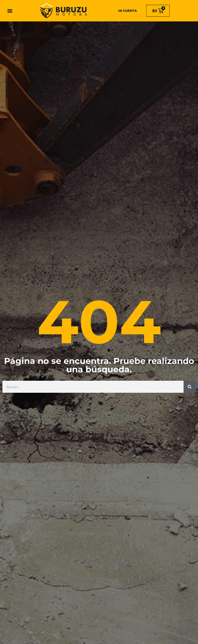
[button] (10, 11)
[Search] (190, 387)
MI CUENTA (128, 11)
